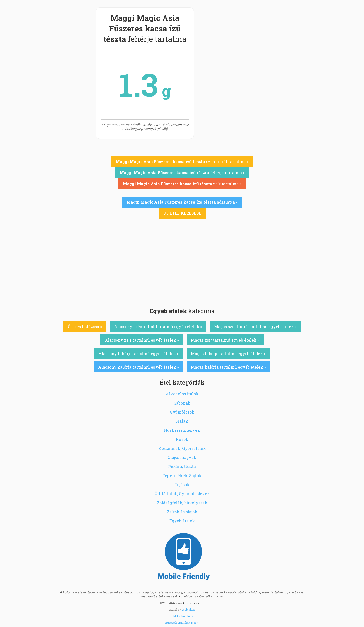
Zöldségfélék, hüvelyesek (182, 503)
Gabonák (182, 403)
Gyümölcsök (182, 412)
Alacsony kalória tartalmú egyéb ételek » (138, 367)
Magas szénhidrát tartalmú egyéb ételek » (255, 326)
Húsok (182, 439)
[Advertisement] (182, 268)
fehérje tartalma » (182, 173)
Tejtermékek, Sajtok (182, 475)
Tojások (182, 485)
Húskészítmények (182, 430)
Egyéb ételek (182, 521)
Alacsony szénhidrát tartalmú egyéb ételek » (158, 326)
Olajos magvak (182, 457)
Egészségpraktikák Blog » (182, 622)
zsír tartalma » (182, 184)
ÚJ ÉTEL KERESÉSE (182, 213)
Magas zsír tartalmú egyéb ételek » (225, 340)
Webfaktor (188, 609)
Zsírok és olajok (182, 512)
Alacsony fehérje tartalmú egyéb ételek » (139, 353)
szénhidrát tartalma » (182, 162)
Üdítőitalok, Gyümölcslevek (182, 494)
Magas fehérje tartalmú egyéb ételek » (228, 353)
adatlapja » (182, 202)
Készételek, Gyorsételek (182, 448)
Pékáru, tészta (182, 466)
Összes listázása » (85, 326)
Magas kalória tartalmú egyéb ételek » (228, 367)
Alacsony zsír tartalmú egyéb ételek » (142, 340)
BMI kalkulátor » (182, 616)
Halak (182, 421)
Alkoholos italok (182, 394)
